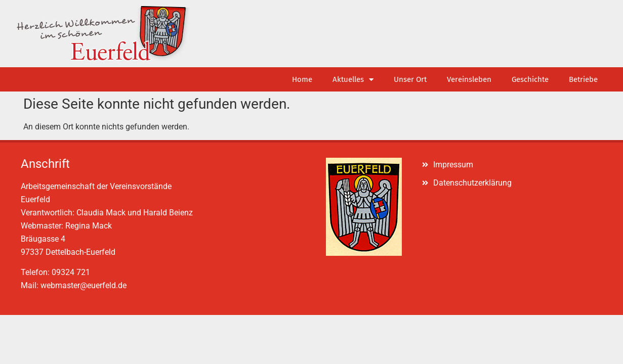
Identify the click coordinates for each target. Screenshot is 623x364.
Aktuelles (353, 80)
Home (302, 79)
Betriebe (583, 79)
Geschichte (530, 79)
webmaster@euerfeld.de (84, 285)
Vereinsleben (469, 79)
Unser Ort (410, 79)
